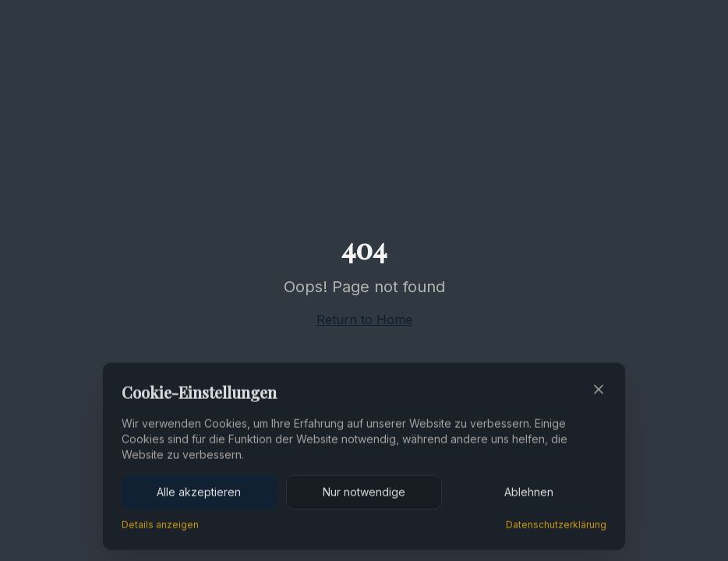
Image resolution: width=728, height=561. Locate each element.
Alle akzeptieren (199, 493)
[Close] (599, 390)
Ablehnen (529, 493)
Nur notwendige (364, 493)
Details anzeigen (160, 526)
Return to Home (364, 319)
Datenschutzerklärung (556, 526)
